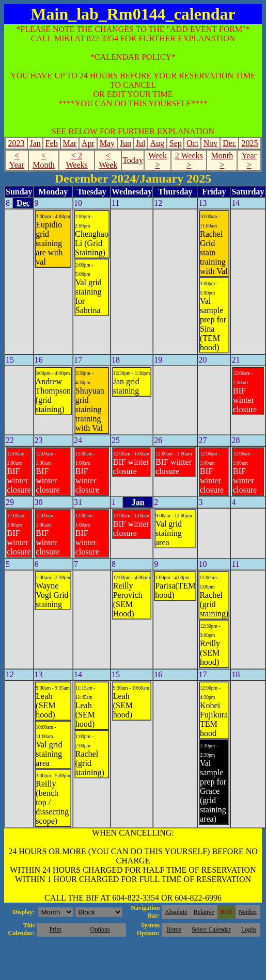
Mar (69, 143)
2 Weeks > (189, 160)
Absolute (176, 912)
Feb (52, 143)
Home (174, 929)
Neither (248, 912)
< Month (44, 160)
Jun (126, 143)
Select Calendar (211, 929)
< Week (108, 160)
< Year (17, 160)
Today (133, 160)
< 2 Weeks (76, 160)
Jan (35, 143)
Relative (204, 912)
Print (56, 929)
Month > (222, 160)
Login (249, 929)
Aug (158, 143)
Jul (141, 143)
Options (100, 929)
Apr (88, 143)
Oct (192, 143)
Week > (158, 160)
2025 (249, 143)
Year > (249, 160)
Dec (229, 143)
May (107, 143)
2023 (17, 143)
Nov (211, 143)
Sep (176, 143)
